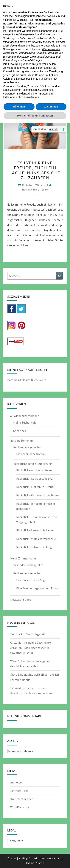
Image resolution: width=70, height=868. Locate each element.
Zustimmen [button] (51, 107)
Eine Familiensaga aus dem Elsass (38, 588)
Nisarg (40, 863)
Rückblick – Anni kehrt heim (34, 470)
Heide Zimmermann (23, 558)
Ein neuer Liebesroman (31, 454)
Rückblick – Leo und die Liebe (35, 530)
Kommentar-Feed (22, 799)
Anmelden (17, 782)
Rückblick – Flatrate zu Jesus (35, 487)
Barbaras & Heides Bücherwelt (27, 380)
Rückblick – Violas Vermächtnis (36, 539)
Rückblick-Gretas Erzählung (34, 547)
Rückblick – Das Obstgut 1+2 (34, 479)
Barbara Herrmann (22, 440)
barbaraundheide (35, 189)
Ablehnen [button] (19, 107)
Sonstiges (20, 431)
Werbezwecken (51, 49)
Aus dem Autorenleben (25, 416)
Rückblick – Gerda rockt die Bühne (38, 495)
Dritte (22, 34)
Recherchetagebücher (27, 447)
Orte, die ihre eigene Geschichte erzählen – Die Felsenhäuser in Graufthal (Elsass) (31, 648)
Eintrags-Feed (19, 791)
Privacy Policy (16, 841)
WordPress (54, 858)
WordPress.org (20, 807)
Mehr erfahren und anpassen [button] (35, 116)
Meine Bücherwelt (25, 422)
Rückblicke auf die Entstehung (33, 464)
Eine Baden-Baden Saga (31, 580)
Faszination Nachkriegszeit (28, 634)
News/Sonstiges (21, 600)
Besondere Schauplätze (28, 565)
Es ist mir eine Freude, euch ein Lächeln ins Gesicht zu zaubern (35, 170)
